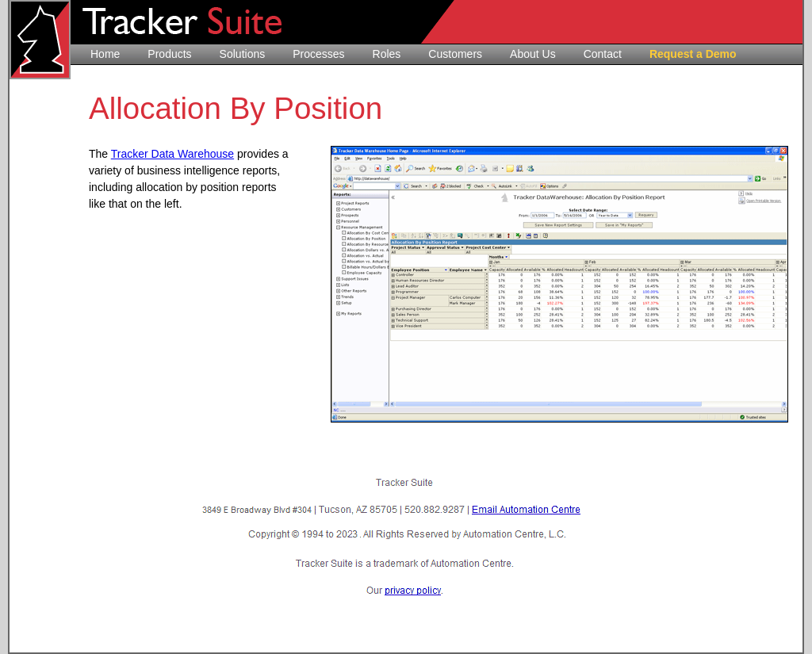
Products (169, 54)
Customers (455, 54)
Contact (603, 54)
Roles (387, 54)
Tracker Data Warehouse (172, 154)
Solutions (243, 54)
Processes (318, 54)
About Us (533, 54)
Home (105, 54)
